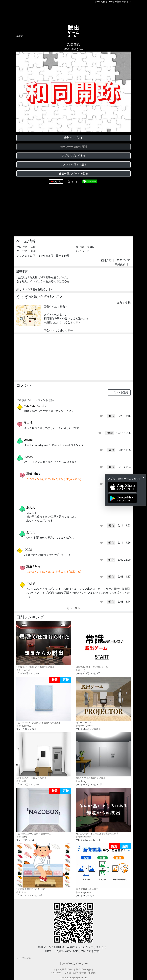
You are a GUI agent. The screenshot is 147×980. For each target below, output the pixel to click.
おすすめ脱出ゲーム (63, 969)
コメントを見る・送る (73, 165)
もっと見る (73, 608)
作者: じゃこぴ (23, 670)
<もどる (19, 36)
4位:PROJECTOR (103, 700)
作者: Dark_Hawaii (85, 726)
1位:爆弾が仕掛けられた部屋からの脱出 (44, 645)
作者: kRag (81, 781)
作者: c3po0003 (24, 726)
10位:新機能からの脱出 (103, 867)
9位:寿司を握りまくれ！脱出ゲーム (44, 867)
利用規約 (92, 973)
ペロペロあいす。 (36, 406)
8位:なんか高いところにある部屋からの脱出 (103, 811)
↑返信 (111, 416)
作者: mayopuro (83, 892)
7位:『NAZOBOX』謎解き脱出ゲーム (44, 811)
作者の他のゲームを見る (73, 173)
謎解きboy (33, 474)
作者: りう (81, 670)
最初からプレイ (73, 138)
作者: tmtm (22, 837)
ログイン (126, 2)
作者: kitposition (84, 837)
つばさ (28, 549)
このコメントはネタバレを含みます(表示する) (54, 479)
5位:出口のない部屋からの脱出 (44, 756)
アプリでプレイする (73, 156)
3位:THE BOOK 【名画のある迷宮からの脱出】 (44, 700)
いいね (57, 182)
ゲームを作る (101, 2)
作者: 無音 (21, 781)
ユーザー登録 (115, 2)
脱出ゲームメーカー (74, 964)
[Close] (143, 477)
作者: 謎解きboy (73, 49)
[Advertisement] (73, 13)
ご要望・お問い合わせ (75, 973)
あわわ (28, 457)
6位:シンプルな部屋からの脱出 (103, 756)
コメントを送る (119, 392)
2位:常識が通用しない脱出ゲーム (103, 645)
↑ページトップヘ (24, 958)
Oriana (28, 440)
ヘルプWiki (56, 973)
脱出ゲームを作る (85, 969)
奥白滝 (28, 423)
